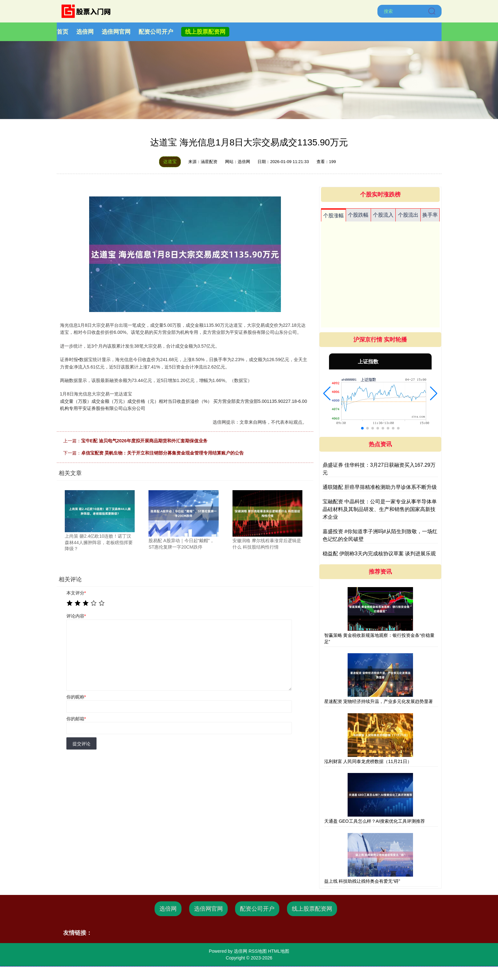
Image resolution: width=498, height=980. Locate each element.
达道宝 (170, 161)
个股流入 (383, 215)
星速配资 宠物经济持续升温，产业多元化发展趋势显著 (379, 701)
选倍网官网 (116, 32)
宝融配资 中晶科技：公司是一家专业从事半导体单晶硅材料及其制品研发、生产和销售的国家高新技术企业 (380, 509)
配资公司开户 (156, 32)
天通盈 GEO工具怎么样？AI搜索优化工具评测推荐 (375, 821)
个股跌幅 (358, 215)
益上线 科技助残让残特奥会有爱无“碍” (362, 881)
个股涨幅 (333, 216)
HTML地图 (279, 951)
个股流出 (408, 215)
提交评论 (81, 744)
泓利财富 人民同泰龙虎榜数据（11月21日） (368, 761)
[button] (327, 394)
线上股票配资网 (205, 32)
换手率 (430, 215)
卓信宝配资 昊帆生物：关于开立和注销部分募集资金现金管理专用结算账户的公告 (163, 453)
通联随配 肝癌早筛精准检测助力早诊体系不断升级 (380, 487)
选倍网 (85, 32)
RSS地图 (258, 951)
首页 (63, 32)
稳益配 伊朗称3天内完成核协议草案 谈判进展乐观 (379, 554)
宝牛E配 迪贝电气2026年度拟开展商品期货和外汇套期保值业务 (144, 441)
